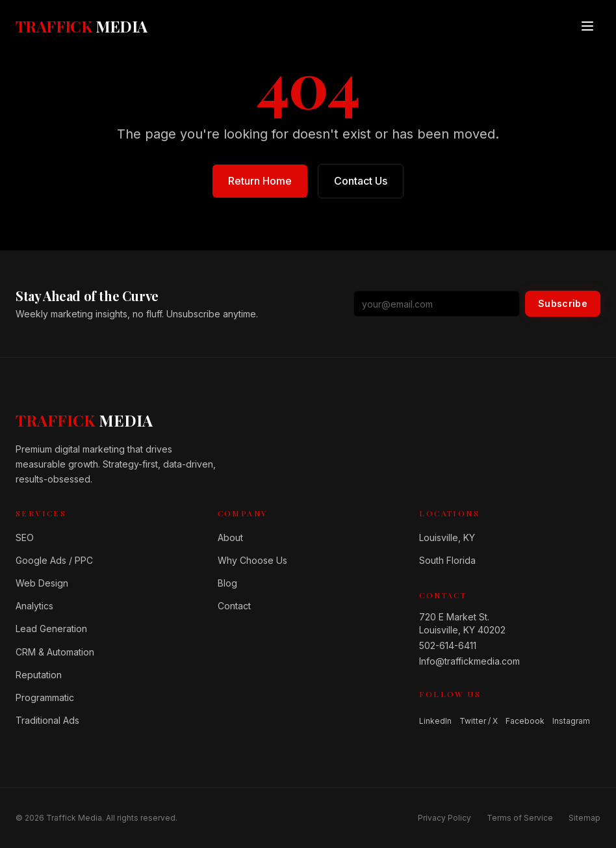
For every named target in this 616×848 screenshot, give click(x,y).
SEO (25, 537)
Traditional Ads (47, 720)
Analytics (34, 606)
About (230, 537)
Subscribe (563, 303)
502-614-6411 (448, 645)
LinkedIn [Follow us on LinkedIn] (435, 721)
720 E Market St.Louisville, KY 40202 (462, 623)
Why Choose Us (252, 560)
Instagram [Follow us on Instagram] (571, 721)
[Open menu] (587, 26)
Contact (234, 606)
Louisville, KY (447, 537)
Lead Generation (51, 629)
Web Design (42, 583)
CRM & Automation (55, 652)
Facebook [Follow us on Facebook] (525, 721)
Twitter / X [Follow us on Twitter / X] (479, 721)
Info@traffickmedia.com (469, 661)
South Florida (447, 560)
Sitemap (584, 818)
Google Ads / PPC (54, 560)
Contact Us (361, 181)
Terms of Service (520, 818)
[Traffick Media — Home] (82, 26)
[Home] (84, 420)
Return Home (260, 181)
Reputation (39, 675)
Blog (227, 583)
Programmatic (45, 697)
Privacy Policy (444, 818)
